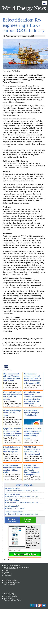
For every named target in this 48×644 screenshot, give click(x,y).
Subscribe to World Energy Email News (17, 567)
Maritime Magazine (10, 584)
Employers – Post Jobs (28, 520)
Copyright (7, 570)
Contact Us (8, 576)
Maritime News (9, 593)
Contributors (8, 574)
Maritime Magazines (11, 597)
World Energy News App (12, 565)
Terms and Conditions (11, 569)
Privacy (6, 572)
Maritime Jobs (9, 598)
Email (6, 366)
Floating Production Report (13, 600)
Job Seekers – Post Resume (12, 520)
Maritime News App (10, 581)
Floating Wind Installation (12, 582)
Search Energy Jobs (25, 485)
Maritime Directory (10, 595)
